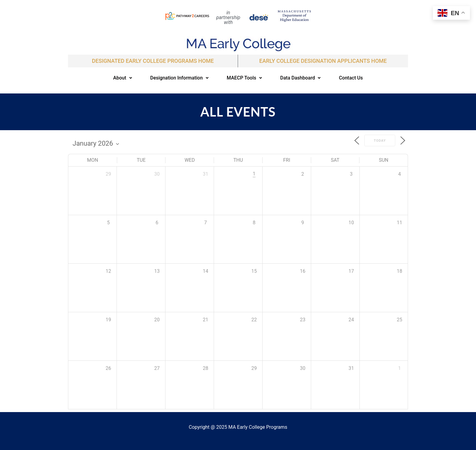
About (123, 78)
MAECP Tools (244, 78)
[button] (123, 78)
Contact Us (351, 78)
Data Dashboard (300, 78)
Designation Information (179, 78)
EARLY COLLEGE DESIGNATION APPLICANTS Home (323, 61)
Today (380, 141)
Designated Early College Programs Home (153, 61)
